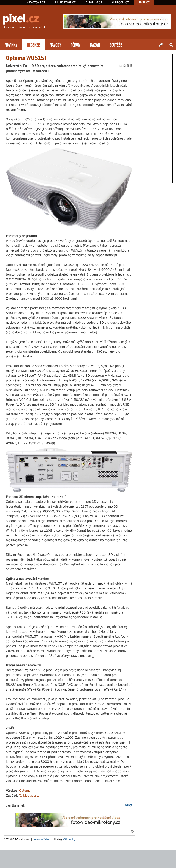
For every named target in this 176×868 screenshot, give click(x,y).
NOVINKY (11, 44)
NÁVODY (55, 44)
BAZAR (95, 44)
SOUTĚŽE (116, 44)
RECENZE (34, 44)
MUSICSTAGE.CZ (65, 2)
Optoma (25, 790)
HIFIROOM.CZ (120, 2)
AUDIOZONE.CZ (36, 2)
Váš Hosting (69, 839)
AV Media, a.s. (29, 795)
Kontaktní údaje (42, 839)
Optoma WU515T (26, 58)
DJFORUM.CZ (94, 2)
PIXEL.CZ (144, 2)
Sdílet (128, 805)
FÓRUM (76, 44)
